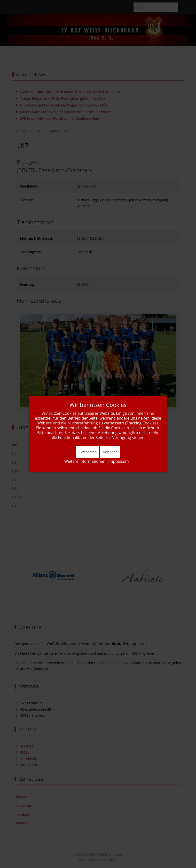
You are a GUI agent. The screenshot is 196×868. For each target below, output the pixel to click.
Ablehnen (110, 452)
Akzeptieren (88, 452)
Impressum (118, 461)
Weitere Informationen (85, 461)
